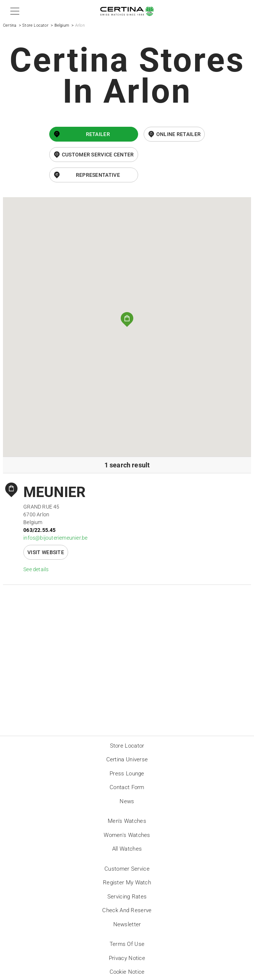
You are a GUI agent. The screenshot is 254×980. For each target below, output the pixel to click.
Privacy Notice (127, 958)
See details (36, 569)
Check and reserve (127, 910)
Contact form (127, 787)
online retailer (179, 134)
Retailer (98, 134)
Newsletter (127, 924)
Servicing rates (127, 897)
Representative (98, 175)
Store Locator (35, 25)
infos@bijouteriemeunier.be (55, 538)
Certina (10, 25)
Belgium (62, 25)
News (127, 801)
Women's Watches (127, 835)
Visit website (46, 552)
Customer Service (127, 869)
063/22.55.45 (39, 530)
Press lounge (127, 774)
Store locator (127, 746)
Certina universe (127, 759)
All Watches (127, 849)
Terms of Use (127, 944)
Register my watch (127, 883)
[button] (14, 11)
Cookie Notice (127, 972)
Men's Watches (127, 821)
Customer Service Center (98, 155)
